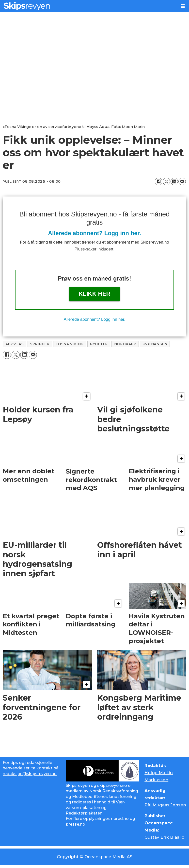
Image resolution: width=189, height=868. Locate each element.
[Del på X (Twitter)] (166, 181)
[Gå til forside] (88, 6)
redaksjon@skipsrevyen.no (30, 774)
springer (40, 344)
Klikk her (94, 294)
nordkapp (125, 344)
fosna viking (70, 344)
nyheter (99, 344)
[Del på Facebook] (158, 181)
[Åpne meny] (183, 6)
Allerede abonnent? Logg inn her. (94, 233)
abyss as (15, 344)
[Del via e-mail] (182, 181)
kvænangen (155, 344)
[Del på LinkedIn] (174, 181)
